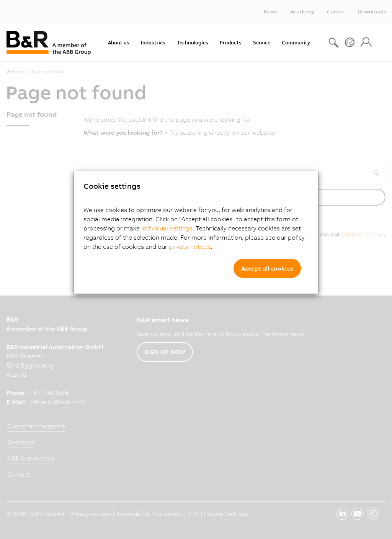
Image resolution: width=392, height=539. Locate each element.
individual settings (167, 228)
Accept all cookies (267, 268)
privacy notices (190, 247)
